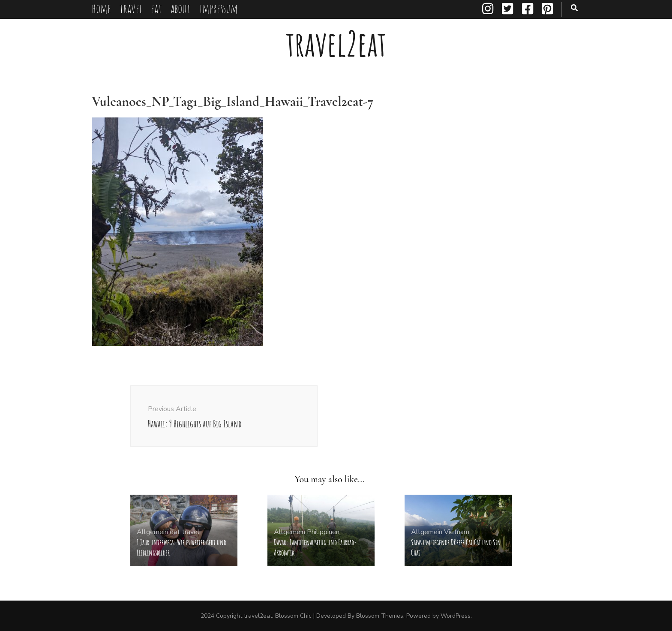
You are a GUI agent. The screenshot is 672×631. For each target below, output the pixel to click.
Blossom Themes (380, 616)
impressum (219, 8)
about (181, 8)
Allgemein (152, 532)
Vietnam (457, 532)
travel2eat (336, 44)
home (101, 8)
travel (131, 8)
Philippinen (323, 532)
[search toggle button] (574, 8)
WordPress (456, 616)
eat (156, 8)
